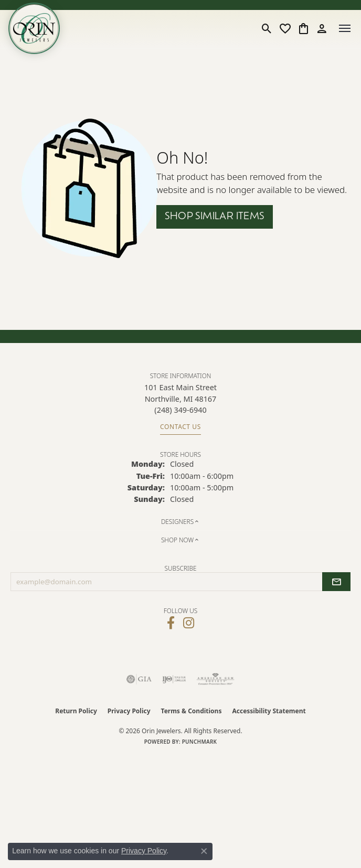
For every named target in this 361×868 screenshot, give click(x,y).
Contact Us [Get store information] (181, 427)
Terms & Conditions (192, 711)
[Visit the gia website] (139, 679)
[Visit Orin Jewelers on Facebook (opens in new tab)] (171, 623)
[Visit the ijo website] (174, 679)
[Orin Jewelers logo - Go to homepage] (34, 28)
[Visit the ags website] (216, 679)
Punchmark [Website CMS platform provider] (200, 742)
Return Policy (76, 711)
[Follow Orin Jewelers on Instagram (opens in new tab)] (189, 623)
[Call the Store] (180, 410)
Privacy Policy (129, 711)
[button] (267, 28)
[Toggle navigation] (345, 28)
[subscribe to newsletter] (336, 582)
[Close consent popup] (204, 851)
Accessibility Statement (269, 711)
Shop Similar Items (214, 217)
